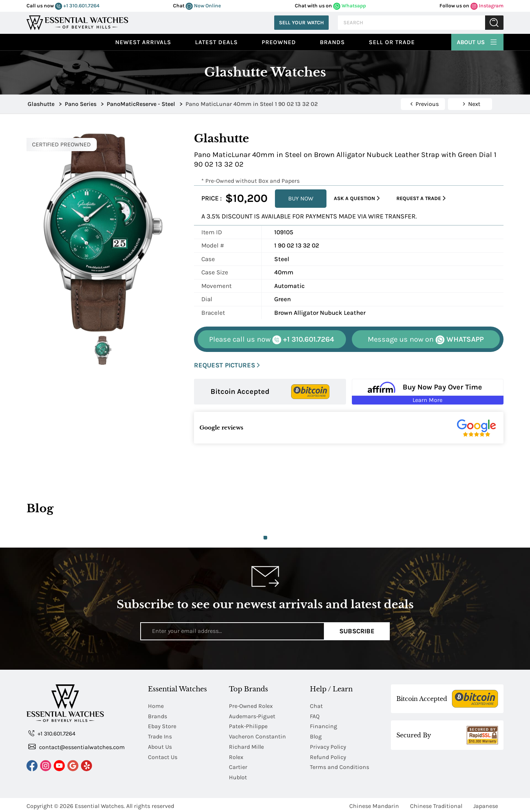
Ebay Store (162, 726)
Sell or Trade (392, 42)
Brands (332, 42)
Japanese (486, 804)
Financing (324, 726)
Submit (494, 23)
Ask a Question (357, 198)
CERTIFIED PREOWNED (61, 144)
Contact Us (163, 756)
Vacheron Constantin (257, 736)
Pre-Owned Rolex (251, 706)
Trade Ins (160, 736)
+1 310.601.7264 (77, 6)
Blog (316, 736)
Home (156, 706)
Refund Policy (328, 756)
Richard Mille (247, 746)
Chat (316, 706)
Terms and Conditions (340, 765)
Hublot (238, 775)
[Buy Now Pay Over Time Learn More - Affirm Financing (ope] (428, 392)
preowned (279, 42)
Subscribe (357, 631)
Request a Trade (421, 198)
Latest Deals (216, 42)
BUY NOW (301, 198)
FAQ (315, 716)
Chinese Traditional (436, 804)
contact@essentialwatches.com (77, 747)
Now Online (203, 6)
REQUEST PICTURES (227, 365)
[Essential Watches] (77, 22)
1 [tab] (265, 538)
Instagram (487, 6)
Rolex (236, 756)
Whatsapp (349, 6)
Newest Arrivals (143, 42)
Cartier (238, 765)
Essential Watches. (100, 804)
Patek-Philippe (248, 726)
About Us (477, 41)
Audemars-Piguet (252, 716)
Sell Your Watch (301, 23)
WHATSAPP (426, 340)
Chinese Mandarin (374, 804)
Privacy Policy (328, 746)
